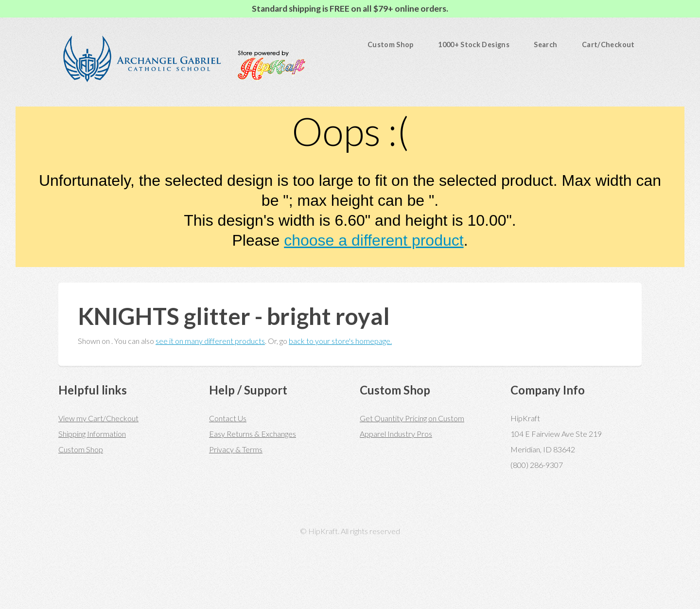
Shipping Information (92, 434)
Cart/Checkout (608, 45)
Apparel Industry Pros (396, 434)
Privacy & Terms (236, 449)
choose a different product (374, 240)
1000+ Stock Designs (474, 45)
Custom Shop (391, 45)
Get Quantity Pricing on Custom (412, 418)
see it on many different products (210, 341)
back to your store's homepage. (340, 341)
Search (545, 45)
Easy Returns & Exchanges (253, 434)
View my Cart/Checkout (98, 418)
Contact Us (228, 418)
